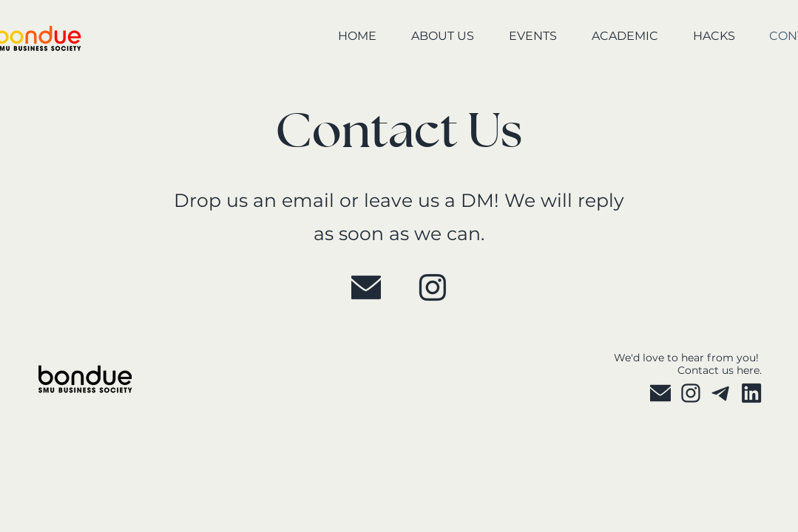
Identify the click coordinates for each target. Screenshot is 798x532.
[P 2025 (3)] (433, 287)
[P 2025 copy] (751, 393)
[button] (433, 37)
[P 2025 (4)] (721, 393)
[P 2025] (366, 287)
